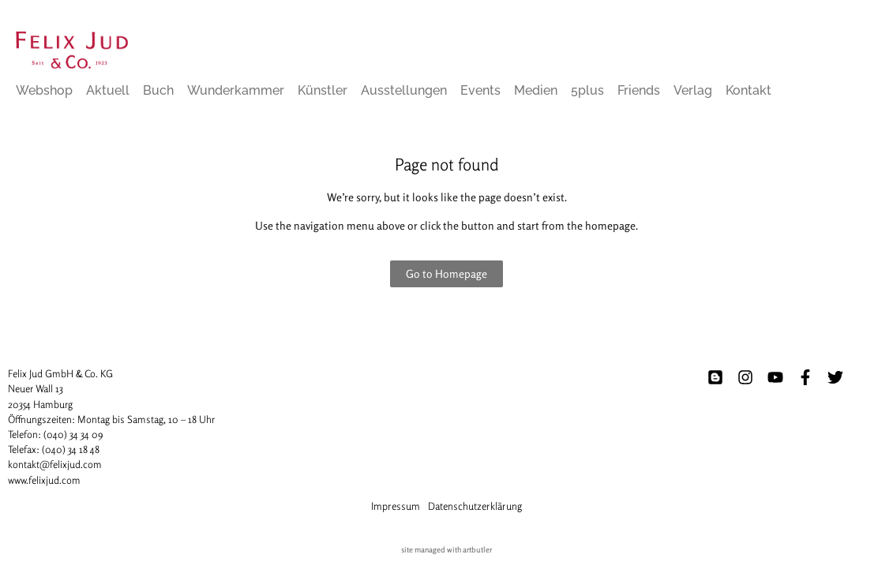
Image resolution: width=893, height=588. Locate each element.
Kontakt (749, 90)
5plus (587, 90)
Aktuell (108, 90)
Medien (536, 90)
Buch (158, 90)
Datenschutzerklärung (475, 506)
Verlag (693, 90)
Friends (639, 90)
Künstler (323, 90)
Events (480, 90)
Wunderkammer (236, 90)
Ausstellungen (404, 90)
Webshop (44, 90)
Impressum (396, 506)
